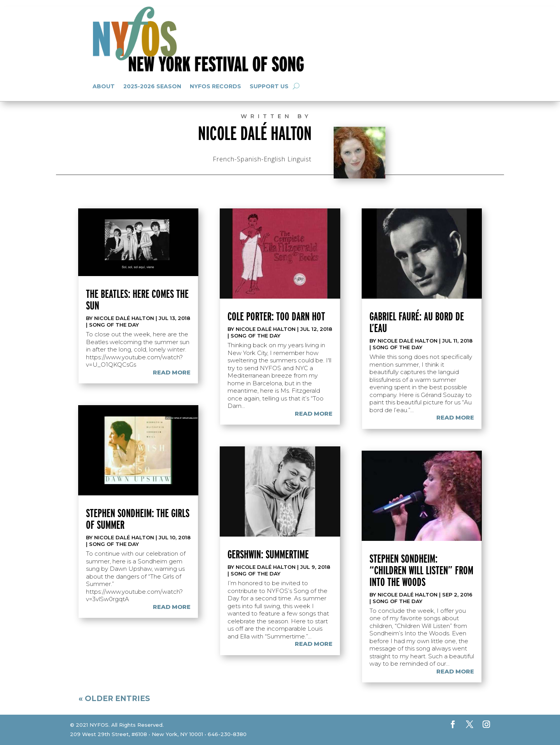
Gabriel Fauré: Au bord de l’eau (417, 322)
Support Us (269, 86)
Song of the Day (114, 325)
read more (172, 372)
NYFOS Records (215, 86)
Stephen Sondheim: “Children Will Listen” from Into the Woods (421, 570)
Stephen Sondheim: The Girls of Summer (138, 519)
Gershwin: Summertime (268, 554)
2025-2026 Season (152, 86)
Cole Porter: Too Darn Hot (276, 316)
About (104, 86)
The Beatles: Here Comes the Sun (137, 299)
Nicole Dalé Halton (124, 318)
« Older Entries (114, 699)
